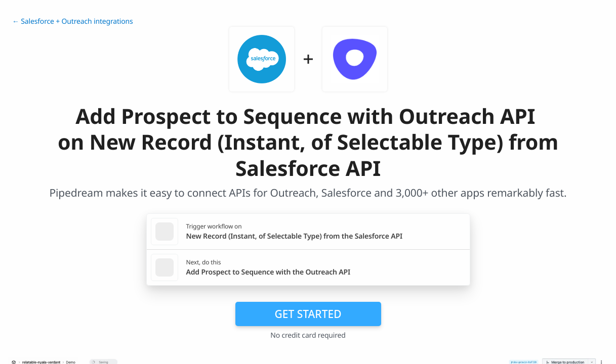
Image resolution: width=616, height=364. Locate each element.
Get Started (308, 314)
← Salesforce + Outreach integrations (73, 21)
